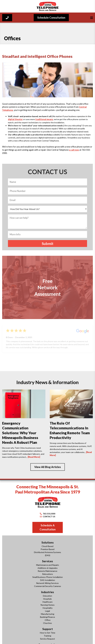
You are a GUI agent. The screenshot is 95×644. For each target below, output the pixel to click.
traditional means (44, 119)
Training (47, 636)
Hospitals (47, 599)
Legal (47, 611)
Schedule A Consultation (48, 527)
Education (47, 596)
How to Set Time (48, 633)
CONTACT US (48, 517)
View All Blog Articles (48, 467)
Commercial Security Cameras (48, 586)
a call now (74, 150)
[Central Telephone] (47, 6)
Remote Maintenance (47, 571)
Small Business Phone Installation (48, 577)
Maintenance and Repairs (48, 565)
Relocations (48, 574)
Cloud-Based (47, 546)
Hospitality (48, 608)
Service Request (47, 639)
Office (48, 620)
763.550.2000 (48, 514)
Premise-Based (47, 549)
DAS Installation (48, 580)
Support (48, 629)
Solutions (48, 542)
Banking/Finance (47, 617)
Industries (47, 592)
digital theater (15, 119)
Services (47, 561)
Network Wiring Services (47, 583)
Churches (47, 623)
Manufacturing (48, 614)
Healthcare (47, 602)
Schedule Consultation (51, 18)
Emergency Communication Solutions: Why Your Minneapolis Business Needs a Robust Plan (20, 433)
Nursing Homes (48, 605)
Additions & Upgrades (48, 568)
